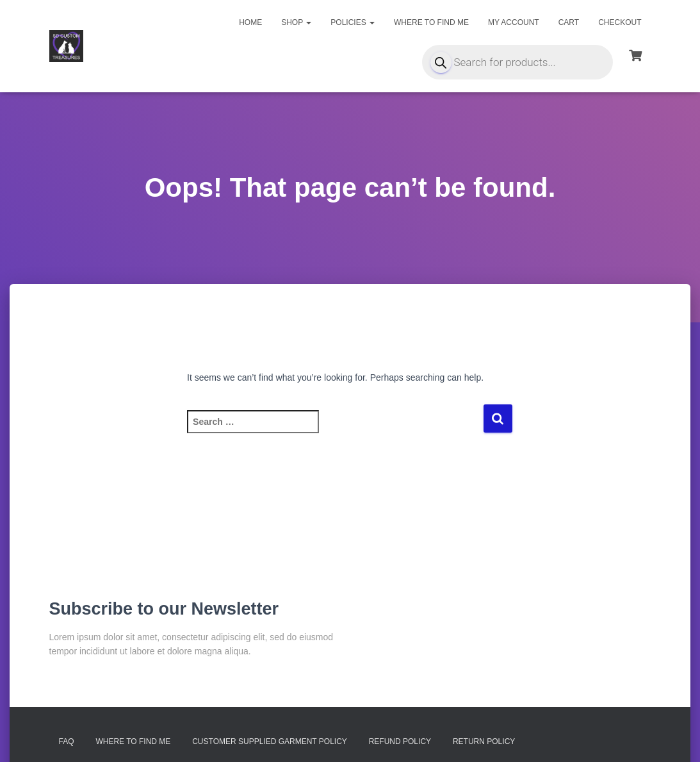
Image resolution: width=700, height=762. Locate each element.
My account (514, 22)
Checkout (620, 22)
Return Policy (484, 741)
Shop (296, 22)
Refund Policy (400, 741)
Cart (569, 22)
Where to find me (431, 22)
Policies (353, 22)
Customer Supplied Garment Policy (270, 741)
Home (250, 22)
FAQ (67, 741)
